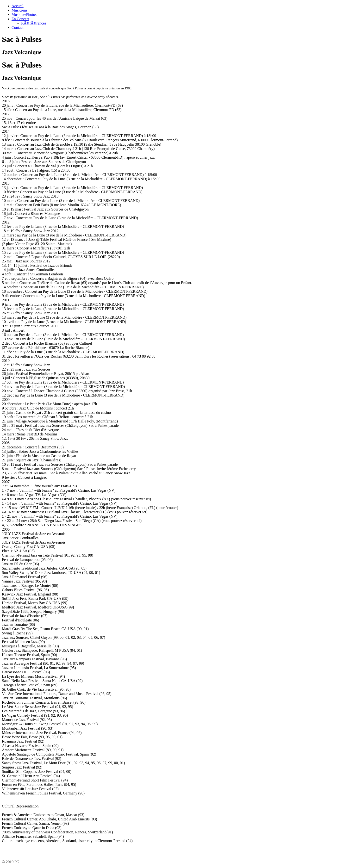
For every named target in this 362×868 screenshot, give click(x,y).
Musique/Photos (24, 15)
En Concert (20, 19)
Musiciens (19, 10)
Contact (18, 28)
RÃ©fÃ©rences (34, 23)
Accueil (18, 6)
